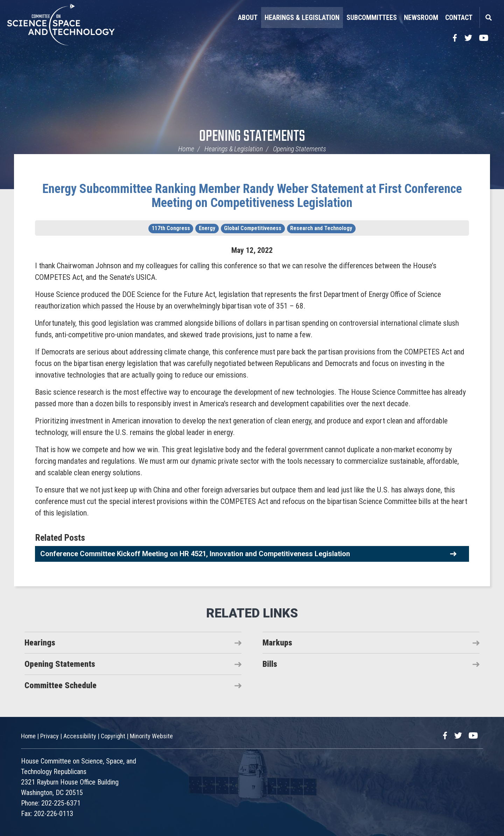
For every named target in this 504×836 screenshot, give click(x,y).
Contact (459, 18)
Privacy (50, 736)
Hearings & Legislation (302, 18)
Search (488, 18)
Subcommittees (372, 18)
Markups (277, 643)
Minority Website (151, 736)
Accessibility (80, 736)
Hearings (40, 643)
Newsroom (421, 18)
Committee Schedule (61, 685)
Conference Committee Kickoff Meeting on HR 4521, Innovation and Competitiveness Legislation (195, 554)
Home (186, 149)
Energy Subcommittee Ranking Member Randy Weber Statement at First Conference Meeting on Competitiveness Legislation (252, 196)
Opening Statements (252, 137)
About (248, 18)
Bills (270, 664)
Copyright (113, 736)
